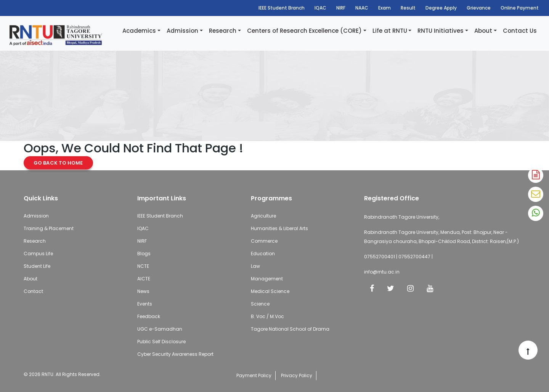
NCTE (143, 266)
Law (255, 266)
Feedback (149, 316)
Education (263, 254)
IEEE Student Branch (282, 8)
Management (267, 279)
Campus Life (38, 254)
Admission (182, 31)
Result (408, 8)
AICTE (144, 279)
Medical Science (270, 291)
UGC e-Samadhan (160, 329)
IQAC (320, 8)
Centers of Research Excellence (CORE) (304, 31)
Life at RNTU (390, 31)
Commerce (264, 241)
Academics (139, 31)
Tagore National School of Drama (290, 329)
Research (223, 31)
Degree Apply (441, 8)
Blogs (144, 254)
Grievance (479, 8)
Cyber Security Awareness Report (175, 354)
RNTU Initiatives (441, 31)
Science (260, 304)
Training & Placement (49, 228)
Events (145, 304)
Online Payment (520, 8)
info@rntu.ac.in (382, 272)
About (483, 31)
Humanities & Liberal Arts (279, 228)
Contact (33, 291)
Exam (384, 8)
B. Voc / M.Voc (267, 316)
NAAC (362, 8)
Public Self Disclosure (161, 342)
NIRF (341, 8)
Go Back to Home (58, 163)
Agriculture (263, 216)
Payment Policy (254, 375)
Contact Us (520, 31)
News (143, 291)
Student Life (37, 266)
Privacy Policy (297, 375)
